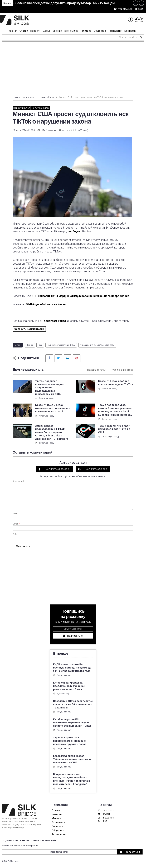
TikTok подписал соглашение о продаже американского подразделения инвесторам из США (50, 388)
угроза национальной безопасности (97, 345)
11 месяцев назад (108, 437)
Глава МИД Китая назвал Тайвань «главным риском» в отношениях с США (72, 759)
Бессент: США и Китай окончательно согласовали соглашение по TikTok (53, 408)
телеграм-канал (55, 321)
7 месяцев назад (45, 416)
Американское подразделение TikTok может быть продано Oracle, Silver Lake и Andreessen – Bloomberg (52, 432)
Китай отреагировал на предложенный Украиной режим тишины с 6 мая (69, 686)
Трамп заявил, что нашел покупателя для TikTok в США (114, 429)
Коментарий (18, 481)
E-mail (16, 524)
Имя (15, 513)
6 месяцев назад (108, 388)
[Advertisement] (73, 68)
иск (40, 345)
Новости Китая (47, 97)
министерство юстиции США (61, 345)
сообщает (75, 231)
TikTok (30, 345)
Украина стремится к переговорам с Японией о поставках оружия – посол (70, 741)
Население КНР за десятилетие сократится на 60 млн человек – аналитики (73, 704)
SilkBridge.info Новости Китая (46, 304)
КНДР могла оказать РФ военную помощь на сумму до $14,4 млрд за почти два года (72, 668)
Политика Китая (41, 108)
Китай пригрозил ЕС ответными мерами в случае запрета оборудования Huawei (73, 723)
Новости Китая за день (23, 97)
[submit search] (141, 38)
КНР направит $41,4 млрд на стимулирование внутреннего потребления (80, 296)
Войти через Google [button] (96, 469)
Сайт (15, 534)
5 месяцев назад (45, 398)
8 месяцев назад (108, 419)
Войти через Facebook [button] (57, 469)
